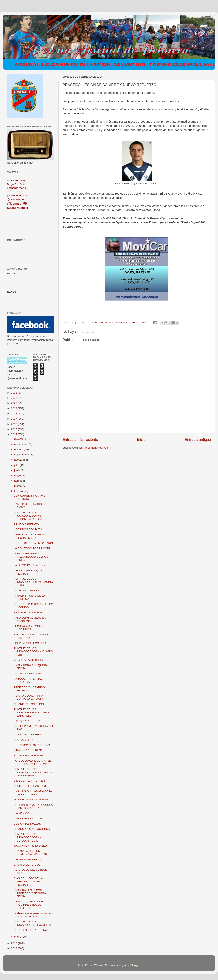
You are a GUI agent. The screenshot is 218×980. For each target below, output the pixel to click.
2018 (14, 414)
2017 (14, 419)
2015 (14, 429)
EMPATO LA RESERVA (28, 674)
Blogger (135, 965)
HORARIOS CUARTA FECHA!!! (33, 745)
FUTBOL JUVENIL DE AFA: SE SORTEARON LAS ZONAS (32, 762)
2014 (14, 434)
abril (17, 481)
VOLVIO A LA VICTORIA (28, 660)
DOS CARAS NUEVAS (27, 824)
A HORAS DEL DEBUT (27, 859)
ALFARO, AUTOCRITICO (29, 704)
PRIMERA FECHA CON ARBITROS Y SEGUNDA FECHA (30, 893)
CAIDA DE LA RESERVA (29, 735)
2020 (14, 403)
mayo (18, 475)
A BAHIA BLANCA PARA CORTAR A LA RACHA (29, 697)
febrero (19, 491)
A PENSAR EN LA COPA (29, 818)
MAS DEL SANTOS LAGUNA (31, 800)
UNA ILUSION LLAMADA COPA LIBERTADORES (33, 793)
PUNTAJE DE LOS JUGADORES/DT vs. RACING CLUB (33, 582)
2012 (14, 948)
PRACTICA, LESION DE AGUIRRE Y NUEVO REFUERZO (28, 905)
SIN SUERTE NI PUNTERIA (31, 781)
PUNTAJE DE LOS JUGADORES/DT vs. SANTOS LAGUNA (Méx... (34, 772)
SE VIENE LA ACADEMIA (29, 612)
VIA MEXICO (21, 813)
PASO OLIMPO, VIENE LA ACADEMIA (30, 619)
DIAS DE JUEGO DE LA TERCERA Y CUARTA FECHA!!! (28, 882)
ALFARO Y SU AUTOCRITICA (32, 829)
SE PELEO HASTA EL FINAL (31, 930)
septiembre (21, 455)
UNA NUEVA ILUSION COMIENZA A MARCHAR (30, 853)
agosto (19, 460)
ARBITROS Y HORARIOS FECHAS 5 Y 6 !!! (29, 536)
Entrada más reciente (80, 440)
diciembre (20, 439)
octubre (19, 449)
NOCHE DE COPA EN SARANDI (33, 543)
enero (18, 937)
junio (17, 470)
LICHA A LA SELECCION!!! (30, 643)
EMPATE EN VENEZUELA (30, 756)
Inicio (141, 440)
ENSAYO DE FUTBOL (27, 865)
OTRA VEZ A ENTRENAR (29, 750)
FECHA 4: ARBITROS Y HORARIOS (28, 628)
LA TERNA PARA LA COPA (30, 565)
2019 (14, 408)
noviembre (21, 444)
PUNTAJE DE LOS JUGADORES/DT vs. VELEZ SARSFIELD (32, 712)
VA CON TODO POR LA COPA (32, 548)
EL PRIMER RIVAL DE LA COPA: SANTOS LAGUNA (33, 807)
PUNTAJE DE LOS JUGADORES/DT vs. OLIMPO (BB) (33, 651)
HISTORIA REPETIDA (27, 721)
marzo (18, 486)
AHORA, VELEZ (23, 740)
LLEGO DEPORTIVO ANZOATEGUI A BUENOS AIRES (31, 557)
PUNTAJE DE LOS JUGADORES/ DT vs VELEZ (32, 923)
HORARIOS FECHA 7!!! (28, 529)
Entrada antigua (198, 440)
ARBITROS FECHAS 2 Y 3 (30, 786)
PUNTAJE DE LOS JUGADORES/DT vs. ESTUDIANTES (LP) (28, 837)
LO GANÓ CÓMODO (26, 590)
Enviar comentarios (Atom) (95, 448)
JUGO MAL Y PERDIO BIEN (31, 846)
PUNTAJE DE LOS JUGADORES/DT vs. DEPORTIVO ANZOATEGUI (32, 516)
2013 (14, 943)
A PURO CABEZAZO (26, 524)
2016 (14, 424)
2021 (14, 398)
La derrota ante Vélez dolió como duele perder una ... (33, 915)
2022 (14, 393)
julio (17, 465)
